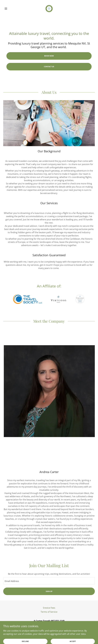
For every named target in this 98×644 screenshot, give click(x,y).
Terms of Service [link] (49, 612)
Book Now (49, 56)
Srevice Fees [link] (49, 608)
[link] (49, 9)
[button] (10, 9)
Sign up (49, 591)
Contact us (49, 67)
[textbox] (49, 581)
